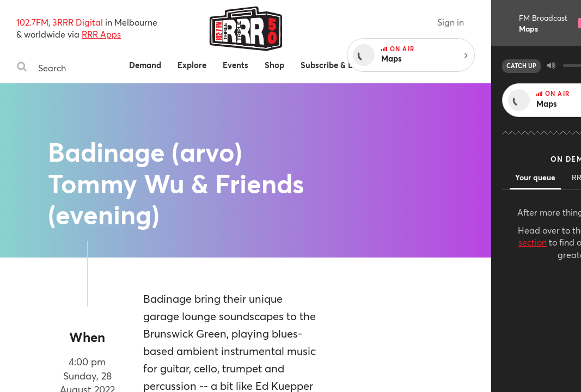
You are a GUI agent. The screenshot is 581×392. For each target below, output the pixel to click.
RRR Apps (101, 34)
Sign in (540, 22)
